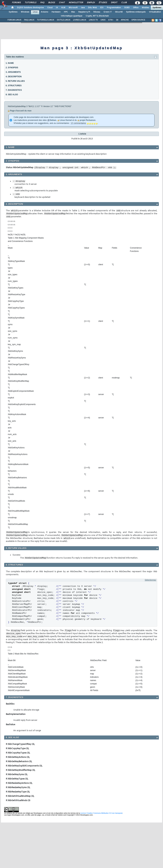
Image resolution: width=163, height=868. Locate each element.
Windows (25, 12)
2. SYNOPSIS (12, 68)
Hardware (56, 12)
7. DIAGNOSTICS (14, 90)
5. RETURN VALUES (15, 81)
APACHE (125, 20)
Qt (117, 20)
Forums (16, 3)
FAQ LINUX (29, 20)
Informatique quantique (72, 16)
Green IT (108, 12)
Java (83, 8)
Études (103, 3)
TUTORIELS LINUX (46, 20)
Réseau (97, 12)
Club (124, 3)
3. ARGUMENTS (13, 72)
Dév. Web (92, 8)
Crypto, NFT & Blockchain (97, 16)
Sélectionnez (150, 580)
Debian (53, 120)
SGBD (127, 8)
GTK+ (111, 20)
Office (136, 8)
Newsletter (76, 3)
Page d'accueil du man (21, 111)
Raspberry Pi (84, 12)
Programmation (114, 8)
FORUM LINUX (14, 20)
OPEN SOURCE (138, 20)
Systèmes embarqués (136, 12)
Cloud (50, 8)
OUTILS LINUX (64, 20)
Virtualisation (155, 12)
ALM (63, 8)
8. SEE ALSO (12, 95)
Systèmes (157, 8)
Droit (114, 3)
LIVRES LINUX (80, 20)
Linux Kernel (66, 120)
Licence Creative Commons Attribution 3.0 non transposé (101, 813)
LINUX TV (93, 20)
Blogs (51, 3)
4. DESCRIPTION (14, 77)
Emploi (91, 3)
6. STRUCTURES (14, 86)
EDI (102, 8)
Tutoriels (30, 3)
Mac (73, 12)
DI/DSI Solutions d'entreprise (30, 8)
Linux (35, 12)
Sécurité (119, 12)
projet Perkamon (88, 120)
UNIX (103, 20)
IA (57, 8)
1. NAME (10, 63)
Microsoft (73, 8)
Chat (62, 3)
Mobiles (145, 8)
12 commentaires (78, 123)
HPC (66, 12)
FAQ (42, 3)
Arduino (44, 12)
